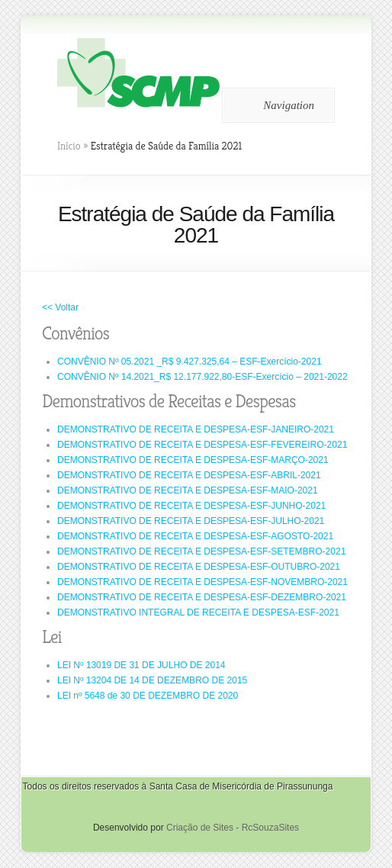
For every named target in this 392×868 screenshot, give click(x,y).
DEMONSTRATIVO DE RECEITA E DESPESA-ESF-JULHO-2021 (191, 521)
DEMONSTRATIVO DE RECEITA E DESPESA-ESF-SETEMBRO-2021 (201, 551)
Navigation (276, 105)
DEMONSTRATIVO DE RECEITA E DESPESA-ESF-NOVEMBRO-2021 (202, 582)
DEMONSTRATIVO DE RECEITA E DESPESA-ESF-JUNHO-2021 (191, 506)
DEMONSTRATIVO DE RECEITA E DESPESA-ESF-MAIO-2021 (188, 490)
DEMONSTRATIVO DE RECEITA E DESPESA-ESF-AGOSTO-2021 (195, 536)
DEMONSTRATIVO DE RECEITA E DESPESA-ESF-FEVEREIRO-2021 (202, 445)
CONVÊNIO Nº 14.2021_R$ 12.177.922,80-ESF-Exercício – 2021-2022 (202, 377)
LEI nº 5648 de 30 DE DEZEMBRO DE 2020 (148, 696)
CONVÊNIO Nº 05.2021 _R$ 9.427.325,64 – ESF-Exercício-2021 (190, 362)
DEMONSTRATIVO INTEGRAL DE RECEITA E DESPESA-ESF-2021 (198, 612)
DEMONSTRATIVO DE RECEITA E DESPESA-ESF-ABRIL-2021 (189, 475)
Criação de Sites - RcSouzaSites (233, 828)
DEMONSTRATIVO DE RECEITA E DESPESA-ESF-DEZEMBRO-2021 (202, 597)
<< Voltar (60, 307)
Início (69, 146)
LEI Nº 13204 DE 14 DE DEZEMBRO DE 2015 (152, 680)
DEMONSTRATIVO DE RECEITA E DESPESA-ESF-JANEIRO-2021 (196, 429)
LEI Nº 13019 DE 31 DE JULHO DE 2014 (141, 665)
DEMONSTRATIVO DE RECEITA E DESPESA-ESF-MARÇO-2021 (193, 460)
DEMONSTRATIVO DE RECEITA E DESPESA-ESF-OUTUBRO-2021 (199, 567)
